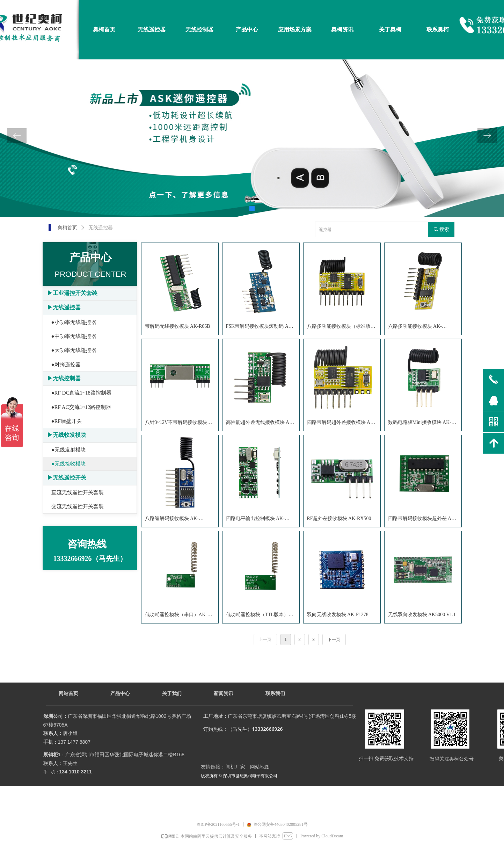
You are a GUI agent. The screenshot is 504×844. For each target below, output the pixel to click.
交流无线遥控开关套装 (78, 506)
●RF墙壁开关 (67, 421)
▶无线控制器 (64, 378)
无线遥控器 (101, 228)
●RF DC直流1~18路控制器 (82, 393)
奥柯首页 (67, 228)
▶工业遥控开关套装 (72, 293)
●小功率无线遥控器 (74, 322)
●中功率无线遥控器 (74, 336)
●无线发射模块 (69, 450)
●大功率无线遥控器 (74, 350)
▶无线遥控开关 (67, 478)
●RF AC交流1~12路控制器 (81, 407)
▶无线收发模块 (67, 435)
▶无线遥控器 (64, 307)
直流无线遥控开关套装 (78, 492)
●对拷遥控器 (66, 365)
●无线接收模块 (69, 464)
